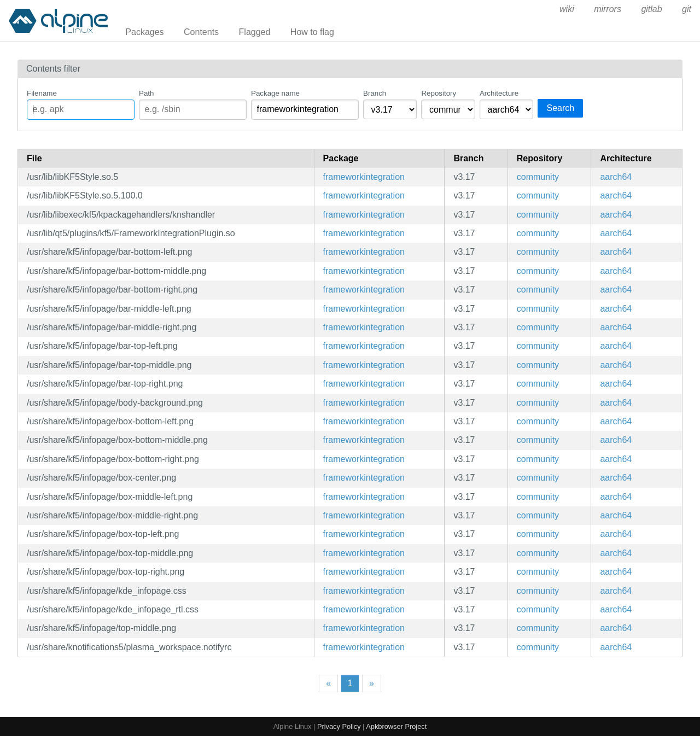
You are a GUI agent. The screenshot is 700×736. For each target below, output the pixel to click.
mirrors (608, 9)
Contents (201, 32)
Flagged (255, 32)
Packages (144, 32)
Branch (375, 93)
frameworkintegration (364, 177)
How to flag (312, 32)
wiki (567, 9)
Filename (42, 93)
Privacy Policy (339, 726)
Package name (275, 93)
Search (560, 108)
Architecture (499, 93)
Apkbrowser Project (396, 726)
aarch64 (616, 177)
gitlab (651, 9)
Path (146, 93)
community (538, 177)
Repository (439, 93)
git (687, 9)
